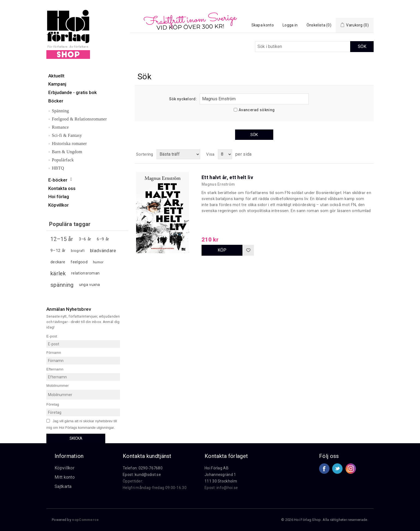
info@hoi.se (227, 488)
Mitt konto (65, 477)
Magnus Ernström (218, 184)
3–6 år (85, 239)
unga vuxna (90, 285)
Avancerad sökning (257, 110)
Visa (210, 154)
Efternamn (55, 369)
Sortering (145, 154)
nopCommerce (85, 520)
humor (98, 262)
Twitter (337, 469)
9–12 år (58, 251)
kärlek (58, 273)
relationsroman (85, 273)
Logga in (290, 25)
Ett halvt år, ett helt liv (227, 177)
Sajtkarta (63, 486)
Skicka (76, 438)
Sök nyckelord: (183, 99)
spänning (62, 285)
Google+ (351, 469)
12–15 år (62, 239)
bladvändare (103, 251)
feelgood (79, 262)
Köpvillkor (64, 468)
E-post (52, 336)
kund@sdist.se (148, 475)
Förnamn (54, 353)
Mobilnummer (58, 386)
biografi (78, 251)
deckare (58, 262)
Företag (53, 404)
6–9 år (103, 239)
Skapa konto (263, 25)
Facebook (324, 469)
